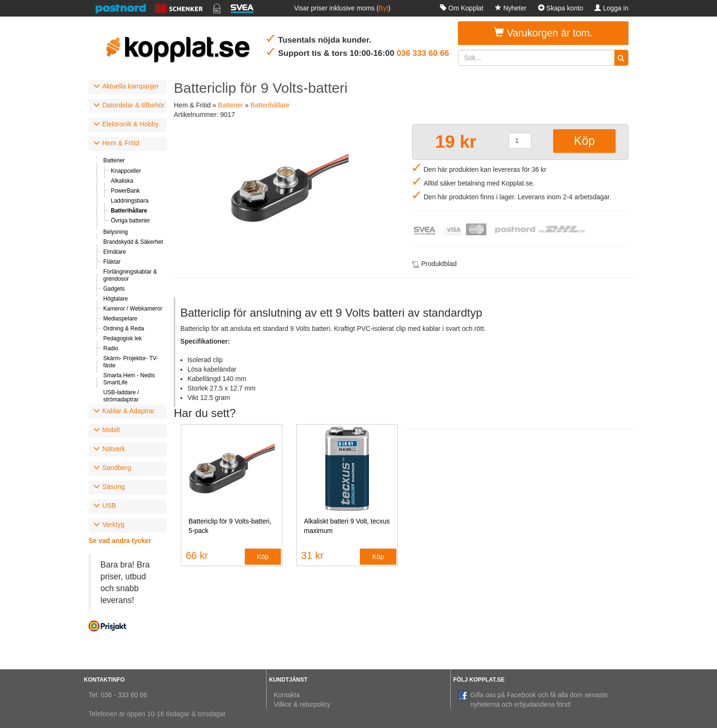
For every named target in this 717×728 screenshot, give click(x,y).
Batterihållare (129, 211)
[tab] (128, 87)
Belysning (116, 232)
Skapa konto (561, 8)
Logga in (611, 8)
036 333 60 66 (423, 53)
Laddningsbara (130, 201)
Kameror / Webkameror (133, 309)
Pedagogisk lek (122, 338)
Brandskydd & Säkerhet (133, 242)
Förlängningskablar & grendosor (130, 275)
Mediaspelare (120, 319)
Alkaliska (122, 181)
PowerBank (125, 191)
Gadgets (114, 289)
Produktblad (439, 264)
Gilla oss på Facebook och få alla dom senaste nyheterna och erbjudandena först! (533, 699)
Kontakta (287, 695)
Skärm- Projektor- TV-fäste (131, 362)
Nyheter (511, 8)
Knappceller (126, 171)
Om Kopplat (462, 8)
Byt (384, 8)
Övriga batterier (130, 221)
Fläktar (112, 262)
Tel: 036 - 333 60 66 (118, 695)
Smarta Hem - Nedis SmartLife (129, 379)
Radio (111, 348)
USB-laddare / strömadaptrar (121, 396)
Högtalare (116, 299)
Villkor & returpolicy (302, 704)
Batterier (114, 160)
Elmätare (115, 252)
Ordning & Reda (124, 328)
